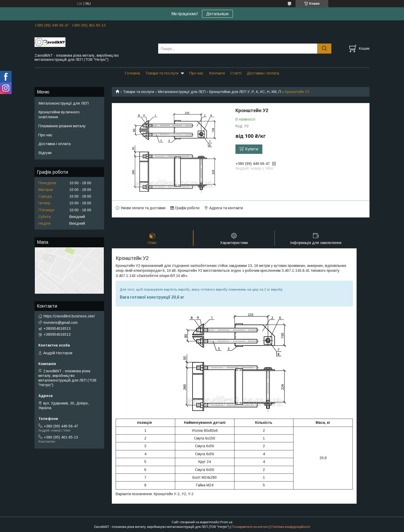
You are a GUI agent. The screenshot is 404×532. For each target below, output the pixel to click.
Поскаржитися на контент (250, 527)
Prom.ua (226, 522)
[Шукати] (324, 49)
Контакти (217, 73)
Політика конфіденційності (291, 527)
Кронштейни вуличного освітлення (59, 114)
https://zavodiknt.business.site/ (69, 316)
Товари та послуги (162, 73)
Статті (236, 73)
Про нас (196, 73)
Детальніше (217, 14)
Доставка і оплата (263, 73)
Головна (132, 73)
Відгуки (45, 153)
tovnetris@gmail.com (61, 323)
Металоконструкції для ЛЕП (182, 92)
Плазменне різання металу (62, 126)
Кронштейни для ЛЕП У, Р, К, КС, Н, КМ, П (245, 92)
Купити (252, 149)
